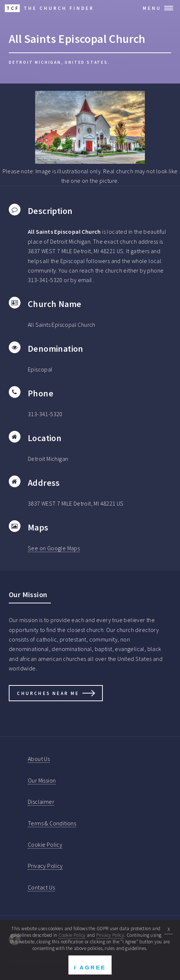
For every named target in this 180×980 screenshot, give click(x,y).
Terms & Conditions (52, 823)
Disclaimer (41, 802)
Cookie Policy (45, 844)
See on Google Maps (54, 548)
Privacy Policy (45, 866)
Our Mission (42, 780)
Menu (152, 8)
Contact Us (41, 887)
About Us (39, 759)
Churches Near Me (48, 693)
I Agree (90, 967)
